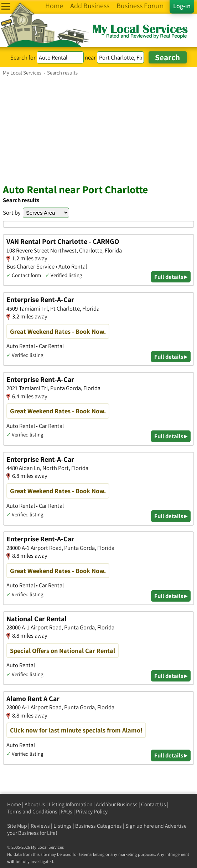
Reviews (40, 826)
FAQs (67, 811)
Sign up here (140, 826)
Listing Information (71, 804)
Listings (63, 826)
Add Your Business (117, 804)
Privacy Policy (92, 811)
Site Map (17, 826)
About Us (35, 804)
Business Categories (98, 826)
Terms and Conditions (32, 811)
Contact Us (154, 804)
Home (14, 804)
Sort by (12, 213)
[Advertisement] (98, 129)
